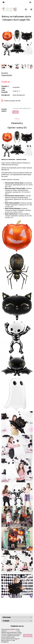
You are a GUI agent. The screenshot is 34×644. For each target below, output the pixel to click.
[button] (17, 617)
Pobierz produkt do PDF (11, 101)
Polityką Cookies (12, 631)
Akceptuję (28, 636)
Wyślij (15, 112)
